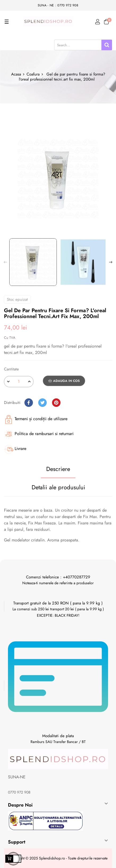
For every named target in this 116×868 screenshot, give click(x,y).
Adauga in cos (64, 381)
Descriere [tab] (58, 469)
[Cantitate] (19, 382)
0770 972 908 (19, 792)
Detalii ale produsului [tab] (58, 487)
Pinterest (56, 403)
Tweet (42, 403)
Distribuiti (29, 403)
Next (111, 262)
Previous (5, 262)
